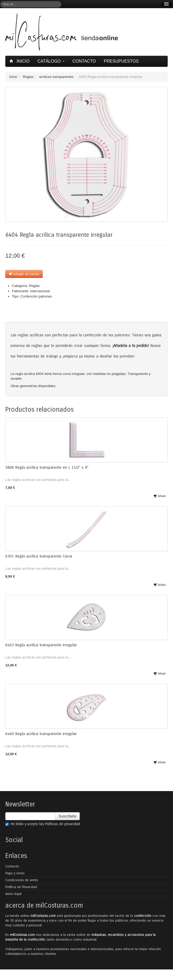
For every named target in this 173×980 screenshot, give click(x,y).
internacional (40, 291)
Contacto (84, 61)
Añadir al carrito (24, 274)
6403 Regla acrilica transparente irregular (41, 645)
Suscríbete (67, 816)
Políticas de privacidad (63, 824)
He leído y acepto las (43, 824)
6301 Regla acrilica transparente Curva (39, 556)
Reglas (28, 77)
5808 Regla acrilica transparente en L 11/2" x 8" (47, 467)
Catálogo (51, 61)
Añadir (160, 496)
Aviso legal (13, 894)
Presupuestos (121, 61)
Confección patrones (36, 296)
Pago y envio (15, 873)
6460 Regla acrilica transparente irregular (41, 734)
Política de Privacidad (21, 887)
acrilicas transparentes (56, 77)
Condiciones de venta (22, 880)
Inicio (20, 61)
